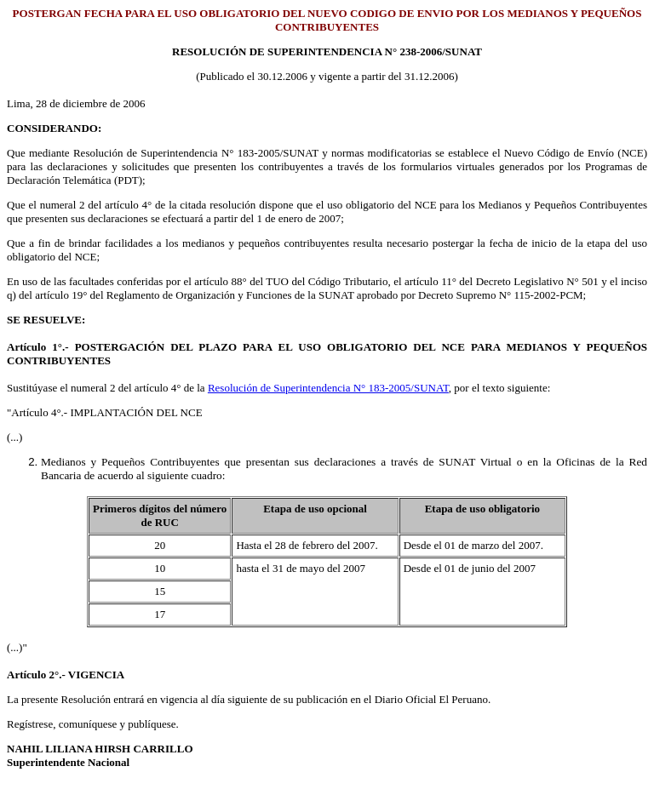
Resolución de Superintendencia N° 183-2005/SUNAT (328, 388)
